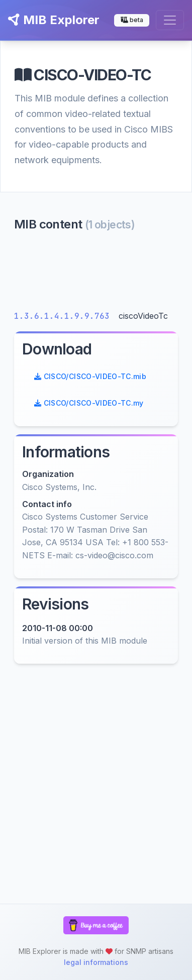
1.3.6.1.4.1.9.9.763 (64, 316)
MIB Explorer (54, 20)
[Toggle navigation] (170, 20)
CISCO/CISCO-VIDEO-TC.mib (90, 376)
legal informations (96, 962)
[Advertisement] (96, 274)
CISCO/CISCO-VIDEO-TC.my (89, 403)
